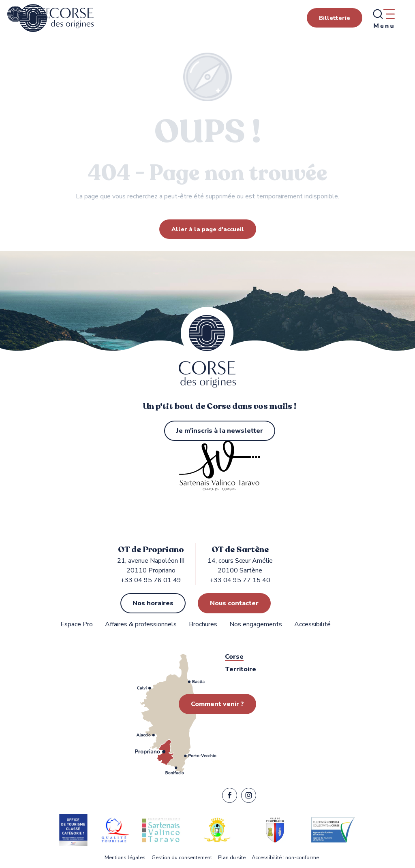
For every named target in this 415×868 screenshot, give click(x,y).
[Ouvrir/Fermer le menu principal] (383, 18)
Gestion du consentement (182, 858)
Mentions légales (125, 858)
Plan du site (232, 858)
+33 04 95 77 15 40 (240, 580)
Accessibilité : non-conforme (285, 858)
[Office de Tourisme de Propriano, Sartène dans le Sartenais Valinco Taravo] (29, 14)
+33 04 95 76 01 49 (151, 580)
